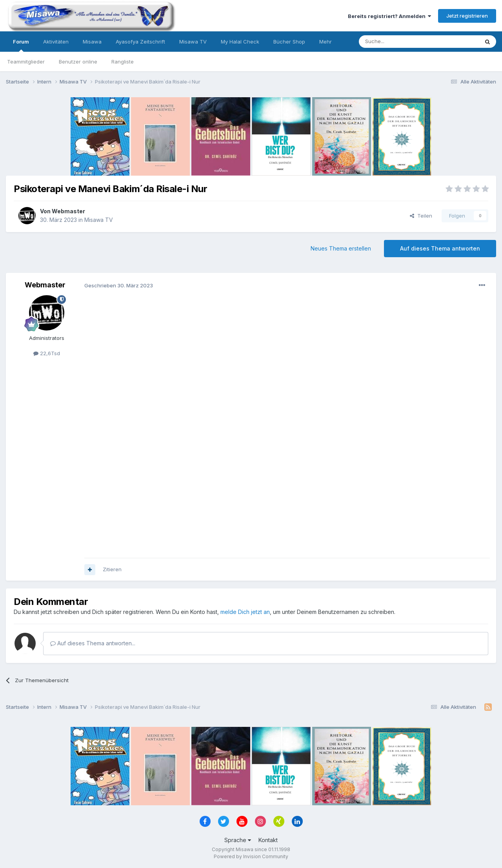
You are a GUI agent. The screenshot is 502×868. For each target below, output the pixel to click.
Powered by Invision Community (251, 856)
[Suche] (394, 42)
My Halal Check (240, 42)
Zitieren (112, 569)
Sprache (238, 840)
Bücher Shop (289, 42)
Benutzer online (78, 62)
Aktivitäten (56, 42)
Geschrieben (119, 285)
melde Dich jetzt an (245, 612)
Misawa (92, 42)
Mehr (326, 42)
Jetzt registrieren (467, 16)
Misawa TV (193, 42)
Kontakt (268, 840)
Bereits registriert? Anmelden (389, 16)
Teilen (421, 216)
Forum (21, 45)
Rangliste (123, 62)
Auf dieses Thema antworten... (93, 643)
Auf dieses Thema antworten (440, 248)
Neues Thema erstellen (341, 248)
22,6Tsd (47, 353)
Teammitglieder (26, 62)
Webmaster (68, 211)
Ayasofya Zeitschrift (140, 42)
